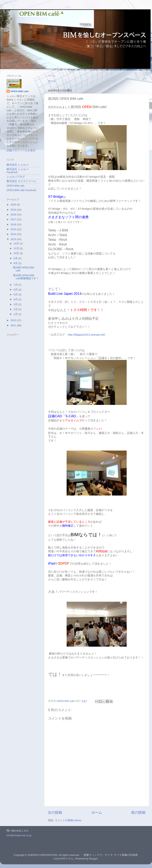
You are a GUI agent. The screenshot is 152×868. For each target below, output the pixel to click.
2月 (16, 309)
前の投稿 (138, 812)
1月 (16, 314)
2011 (14, 325)
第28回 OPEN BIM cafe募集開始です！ (26, 277)
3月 (16, 304)
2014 (14, 234)
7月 (16, 285)
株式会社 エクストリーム (21, 181)
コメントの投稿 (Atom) (68, 820)
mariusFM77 (61, 859)
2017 (14, 219)
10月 (17, 253)
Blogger (93, 859)
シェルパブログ (16, 177)
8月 (16, 263)
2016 (14, 224)
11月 (17, 248)
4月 (16, 299)
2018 (14, 215)
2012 (14, 320)
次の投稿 (55, 812)
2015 (14, 229)
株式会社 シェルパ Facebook (17, 171)
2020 (14, 205)
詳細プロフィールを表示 (21, 150)
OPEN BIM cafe (20, 91)
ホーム (52, 81)
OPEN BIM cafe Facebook (21, 190)
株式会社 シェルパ (17, 165)
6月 (16, 290)
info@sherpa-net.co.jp (19, 835)
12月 (17, 244)
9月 (16, 258)
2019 (14, 210)
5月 (16, 294)
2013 (14, 239)
